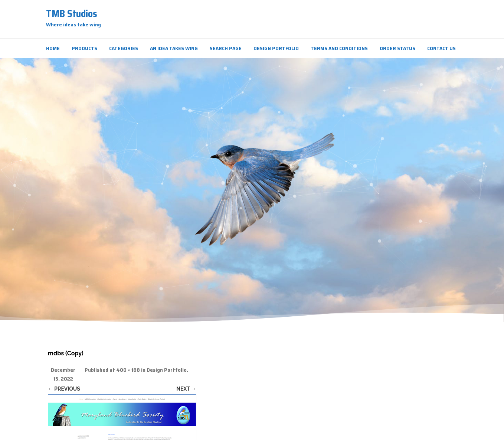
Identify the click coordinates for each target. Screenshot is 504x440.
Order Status (397, 48)
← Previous (64, 389)
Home (53, 48)
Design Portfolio (276, 48)
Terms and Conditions (339, 48)
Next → (186, 389)
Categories (124, 48)
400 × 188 (128, 370)
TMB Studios (72, 14)
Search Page (226, 48)
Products (84, 48)
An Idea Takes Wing (174, 48)
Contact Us (441, 48)
